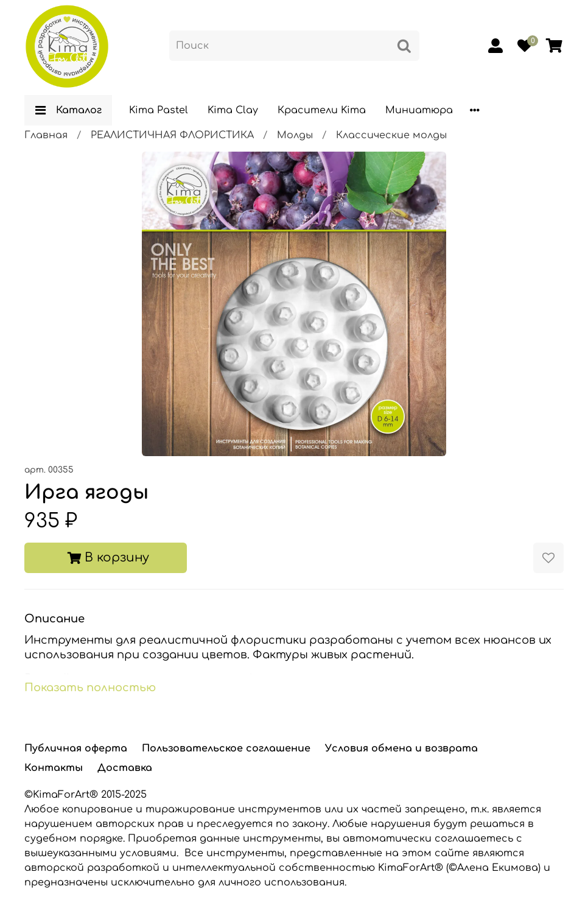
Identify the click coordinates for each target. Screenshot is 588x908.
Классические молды (391, 135)
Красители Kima (322, 110)
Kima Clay (233, 110)
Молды (295, 135)
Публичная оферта (76, 748)
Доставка (125, 768)
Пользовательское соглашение (226, 748)
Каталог (68, 110)
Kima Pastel (159, 110)
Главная (46, 135)
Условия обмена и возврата (401, 748)
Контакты (54, 768)
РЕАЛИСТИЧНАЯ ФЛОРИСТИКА (172, 135)
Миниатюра (419, 110)
